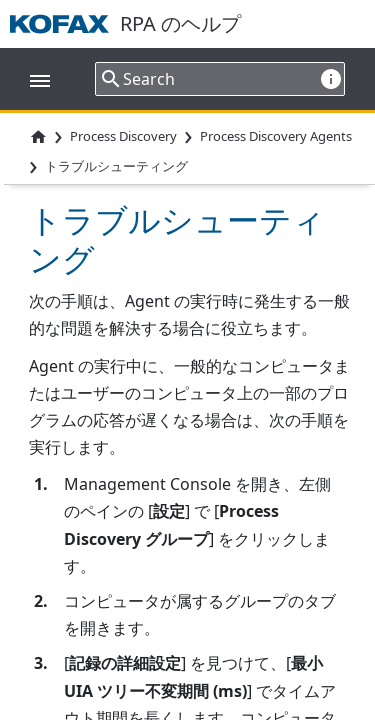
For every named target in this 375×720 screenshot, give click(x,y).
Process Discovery (123, 136)
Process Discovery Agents (276, 136)
